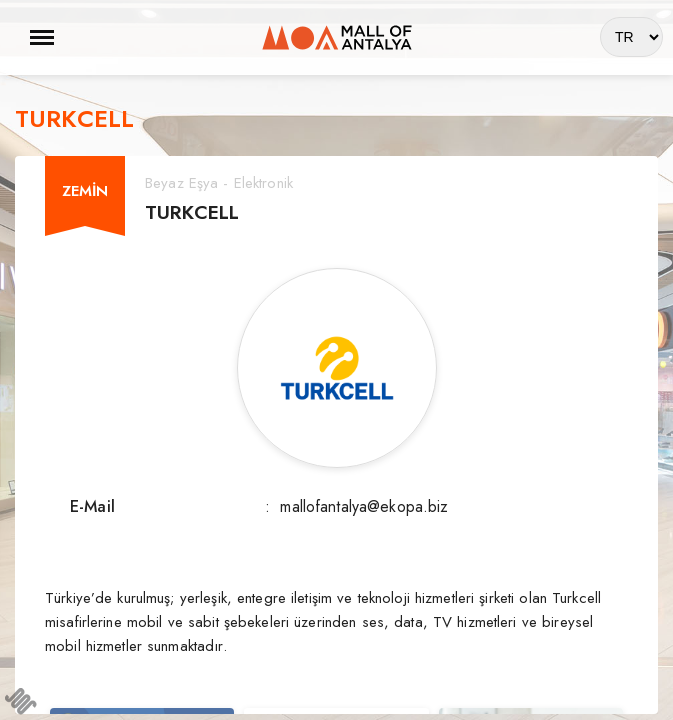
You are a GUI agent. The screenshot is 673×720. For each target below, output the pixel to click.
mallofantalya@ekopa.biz (364, 506)
